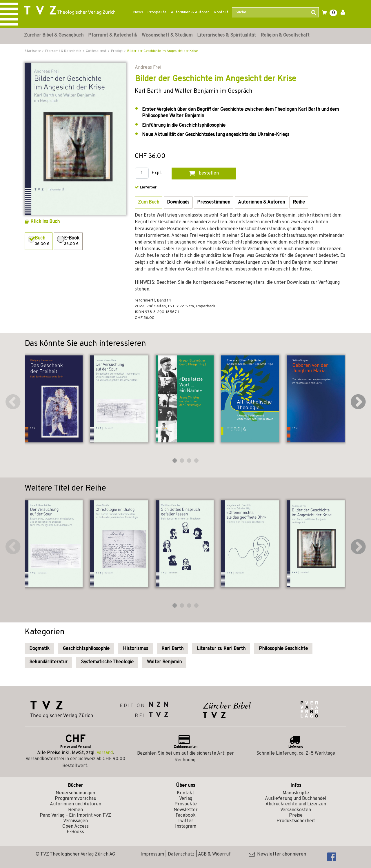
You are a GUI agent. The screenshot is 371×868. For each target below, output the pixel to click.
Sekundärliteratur (48, 662)
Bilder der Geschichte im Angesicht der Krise (162, 51)
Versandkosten (296, 810)
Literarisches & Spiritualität (227, 35)
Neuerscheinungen (75, 793)
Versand (105, 753)
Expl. (157, 173)
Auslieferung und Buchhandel (296, 799)
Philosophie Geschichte (283, 649)
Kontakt (221, 12)
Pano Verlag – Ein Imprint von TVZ (75, 816)
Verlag (186, 799)
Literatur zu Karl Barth (221, 649)
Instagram (186, 827)
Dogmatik (39, 649)
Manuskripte (296, 793)
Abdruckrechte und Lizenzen (296, 804)
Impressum (152, 854)
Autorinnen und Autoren (76, 804)
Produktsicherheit (296, 821)
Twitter (185, 821)
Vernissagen (76, 821)
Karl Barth (172, 649)
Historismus (136, 649)
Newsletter (186, 810)
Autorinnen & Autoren (190, 12)
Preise (296, 816)
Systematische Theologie (107, 662)
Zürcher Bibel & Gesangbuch (54, 35)
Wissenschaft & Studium (167, 35)
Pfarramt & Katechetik (113, 35)
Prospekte (157, 12)
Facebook (186, 816)
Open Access (76, 827)
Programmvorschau (76, 799)
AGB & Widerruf (214, 854)
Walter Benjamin (164, 662)
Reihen (76, 810)
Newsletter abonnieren (277, 854)
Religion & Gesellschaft (285, 35)
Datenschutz (181, 854)
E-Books (75, 832)
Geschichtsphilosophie (86, 649)
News (138, 12)
